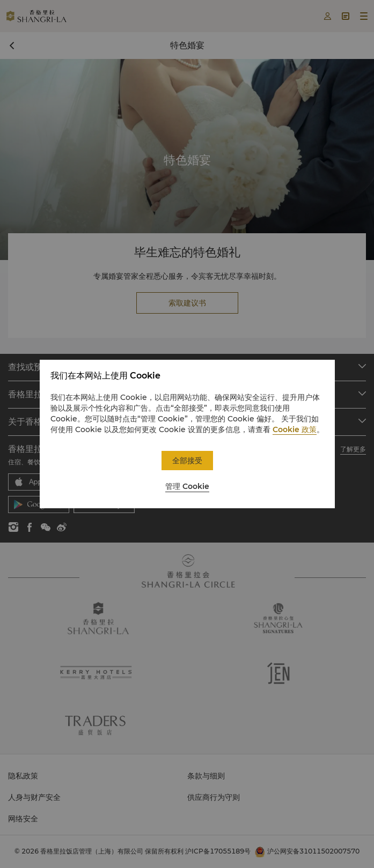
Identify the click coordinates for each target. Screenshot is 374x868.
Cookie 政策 (295, 429)
